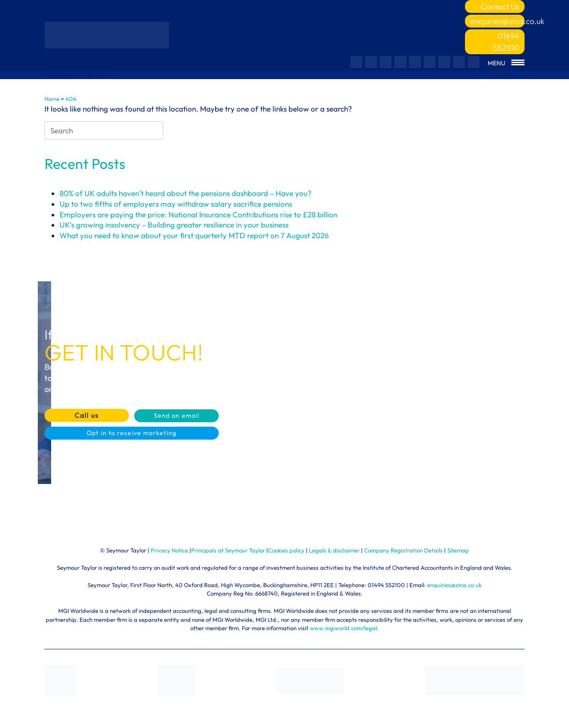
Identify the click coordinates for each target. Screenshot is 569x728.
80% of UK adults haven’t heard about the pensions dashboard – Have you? (186, 193)
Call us (87, 415)
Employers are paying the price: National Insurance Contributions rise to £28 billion (198, 214)
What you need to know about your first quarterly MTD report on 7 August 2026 (194, 235)
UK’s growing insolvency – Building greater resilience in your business (174, 225)
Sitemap (458, 550)
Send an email (176, 416)
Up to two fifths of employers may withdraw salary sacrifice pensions (176, 204)
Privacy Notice (169, 550)
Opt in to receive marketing (132, 433)
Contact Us (500, 6)
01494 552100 (506, 42)
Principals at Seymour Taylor (228, 550)
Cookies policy (286, 550)
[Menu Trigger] (506, 63)
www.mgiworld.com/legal (343, 628)
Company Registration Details (403, 550)
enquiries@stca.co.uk (497, 21)
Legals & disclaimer (334, 550)
